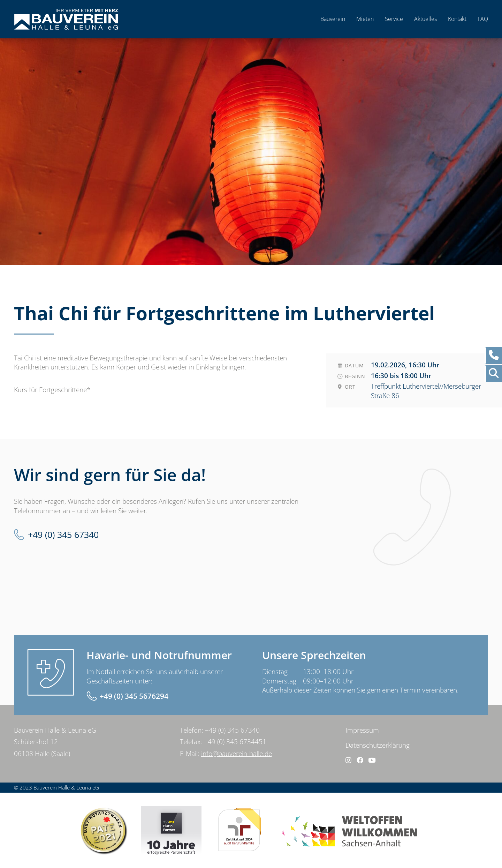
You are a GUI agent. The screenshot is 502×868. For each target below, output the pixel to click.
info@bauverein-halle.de (237, 754)
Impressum (362, 730)
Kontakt (457, 19)
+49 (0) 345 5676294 (134, 696)
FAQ (483, 19)
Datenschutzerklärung (378, 745)
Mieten (365, 19)
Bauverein (333, 19)
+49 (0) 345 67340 (63, 535)
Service (394, 19)
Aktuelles (425, 19)
